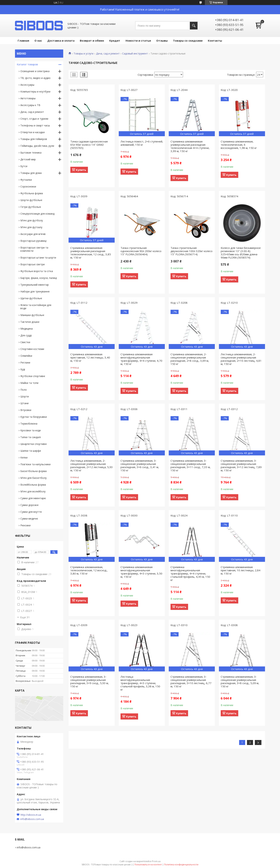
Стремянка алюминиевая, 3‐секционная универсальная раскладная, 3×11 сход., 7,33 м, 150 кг (191, 465)
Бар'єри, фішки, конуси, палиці (39, 278)
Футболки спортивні (33, 376)
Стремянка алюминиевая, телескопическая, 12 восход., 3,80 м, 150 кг (89, 570)
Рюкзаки (25, 525)
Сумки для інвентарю (33, 498)
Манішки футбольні (32, 315)
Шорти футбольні (31, 200)
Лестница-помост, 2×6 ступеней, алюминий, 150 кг (142, 143)
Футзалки (26, 180)
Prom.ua (156, 861)
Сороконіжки (28, 186)
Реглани (25, 362)
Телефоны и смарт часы (35, 125)
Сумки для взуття (31, 512)
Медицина (27, 329)
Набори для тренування (35, 291)
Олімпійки (26, 356)
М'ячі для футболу (32, 220)
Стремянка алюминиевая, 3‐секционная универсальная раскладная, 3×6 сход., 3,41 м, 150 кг (140, 465)
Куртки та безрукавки (34, 417)
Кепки (24, 457)
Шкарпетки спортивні (33, 444)
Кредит (115, 41)
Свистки (25, 342)
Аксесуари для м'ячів (33, 234)
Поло (24, 390)
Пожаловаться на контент (148, 865)
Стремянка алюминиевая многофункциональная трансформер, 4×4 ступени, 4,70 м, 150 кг (141, 359)
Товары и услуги (83, 54)
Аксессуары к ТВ (30, 105)
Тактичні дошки (30, 322)
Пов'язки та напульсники (35, 464)
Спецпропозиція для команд (37, 214)
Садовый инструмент (135, 54)
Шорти (25, 396)
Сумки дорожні (29, 505)
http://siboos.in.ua (31, 815)
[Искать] (194, 26)
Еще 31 (25, 617)
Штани (24, 403)
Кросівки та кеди (31, 430)
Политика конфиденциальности (181, 865)
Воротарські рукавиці (33, 241)
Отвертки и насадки (32, 132)
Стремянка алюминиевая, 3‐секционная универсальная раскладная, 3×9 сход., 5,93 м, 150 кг (90, 681)
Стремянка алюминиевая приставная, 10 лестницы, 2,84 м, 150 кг (241, 570)
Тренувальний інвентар (35, 285)
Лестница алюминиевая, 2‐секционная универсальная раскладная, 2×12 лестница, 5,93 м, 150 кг (92, 465)
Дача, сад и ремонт (108, 54)
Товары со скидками (188, 41)
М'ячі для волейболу (33, 491)
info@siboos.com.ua (32, 819)
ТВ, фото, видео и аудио (35, 78)
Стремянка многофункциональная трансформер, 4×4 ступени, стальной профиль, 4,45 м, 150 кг (190, 573)
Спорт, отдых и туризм (34, 119)
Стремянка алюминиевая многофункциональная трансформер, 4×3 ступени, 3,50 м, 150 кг (141, 572)
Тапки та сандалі (31, 437)
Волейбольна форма (33, 485)
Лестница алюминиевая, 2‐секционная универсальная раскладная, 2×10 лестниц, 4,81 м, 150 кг (241, 359)
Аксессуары (27, 85)
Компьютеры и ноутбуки (35, 91)
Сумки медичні (29, 519)
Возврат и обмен (92, 41)
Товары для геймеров (34, 139)
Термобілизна (29, 424)
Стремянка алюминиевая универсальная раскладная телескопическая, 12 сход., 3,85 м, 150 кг (91, 253)
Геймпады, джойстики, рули (37, 146)
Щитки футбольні (31, 298)
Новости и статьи (138, 41)
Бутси (24, 166)
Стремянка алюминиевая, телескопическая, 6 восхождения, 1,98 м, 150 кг (239, 145)
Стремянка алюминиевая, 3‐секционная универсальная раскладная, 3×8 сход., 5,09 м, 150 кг (240, 681)
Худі (23, 369)
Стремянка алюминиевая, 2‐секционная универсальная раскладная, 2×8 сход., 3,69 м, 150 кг (190, 359)
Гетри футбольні (31, 207)
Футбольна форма (32, 193)
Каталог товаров (27, 64)
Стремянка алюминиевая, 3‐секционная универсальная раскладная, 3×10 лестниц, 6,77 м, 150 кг (191, 681)
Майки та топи (29, 383)
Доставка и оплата (61, 41)
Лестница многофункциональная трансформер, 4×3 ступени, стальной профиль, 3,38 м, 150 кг (140, 683)
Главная (23, 41)
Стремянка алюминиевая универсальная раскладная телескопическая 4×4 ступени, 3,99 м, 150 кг (190, 146)
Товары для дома (31, 173)
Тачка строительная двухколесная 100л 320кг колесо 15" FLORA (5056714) (192, 251)
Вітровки (26, 410)
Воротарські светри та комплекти (34, 249)
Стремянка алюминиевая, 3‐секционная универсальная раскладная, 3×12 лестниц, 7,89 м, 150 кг (241, 465)
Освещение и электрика (35, 71)
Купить (81, 170)
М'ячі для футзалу (31, 227)
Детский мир (28, 159)
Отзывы (162, 41)
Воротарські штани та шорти (38, 258)
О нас (38, 41)
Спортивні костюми (32, 349)
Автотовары (28, 98)
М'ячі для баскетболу (33, 478)
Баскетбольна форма (33, 471)
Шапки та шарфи (31, 451)
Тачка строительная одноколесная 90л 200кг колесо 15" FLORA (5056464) (141, 251)
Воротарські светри (32, 264)
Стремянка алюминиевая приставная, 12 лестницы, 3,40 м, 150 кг (90, 357)
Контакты (215, 41)
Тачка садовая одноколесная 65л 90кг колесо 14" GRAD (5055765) (89, 145)
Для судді (26, 335)
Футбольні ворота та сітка (37, 271)
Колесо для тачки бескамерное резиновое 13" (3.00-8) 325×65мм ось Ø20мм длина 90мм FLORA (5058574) (241, 253)
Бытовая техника (31, 153)
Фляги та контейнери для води (36, 307)
